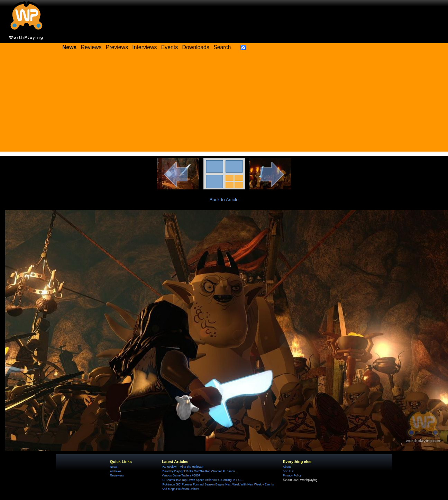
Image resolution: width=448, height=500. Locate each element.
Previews (117, 47)
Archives (116, 471)
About (287, 467)
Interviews (144, 47)
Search (222, 47)
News (114, 467)
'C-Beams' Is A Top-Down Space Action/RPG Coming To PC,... (203, 480)
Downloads (196, 47)
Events (170, 47)
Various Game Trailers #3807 (181, 475)
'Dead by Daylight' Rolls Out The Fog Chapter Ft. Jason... (200, 471)
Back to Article (224, 200)
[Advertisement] (224, 104)
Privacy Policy (292, 475)
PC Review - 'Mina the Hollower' (183, 467)
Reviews (91, 47)
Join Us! (288, 471)
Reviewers (117, 475)
